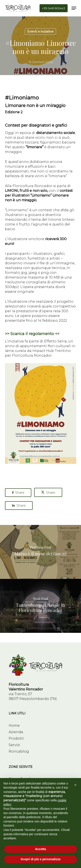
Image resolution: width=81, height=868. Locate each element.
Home (14, 725)
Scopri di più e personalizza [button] (40, 859)
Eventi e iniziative (40, 32)
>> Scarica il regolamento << (32, 334)
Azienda (16, 732)
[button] (74, 8)
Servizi (14, 745)
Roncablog (19, 751)
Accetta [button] (40, 849)
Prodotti (16, 738)
